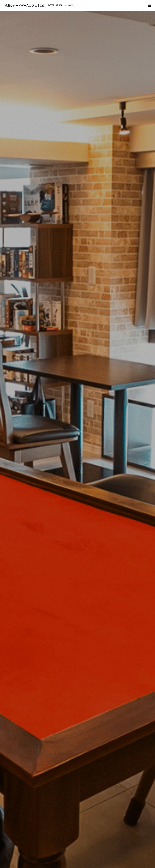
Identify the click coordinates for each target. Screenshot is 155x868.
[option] (77, 60)
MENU (77, 627)
